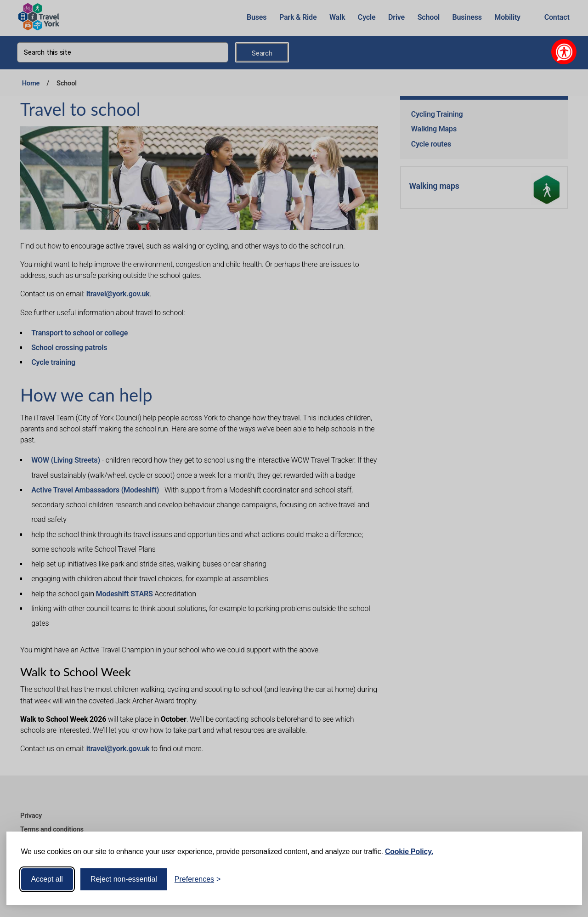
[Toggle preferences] (198, 879)
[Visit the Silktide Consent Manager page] (562, 879)
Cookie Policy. (409, 852)
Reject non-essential (124, 879)
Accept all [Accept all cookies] (47, 879)
